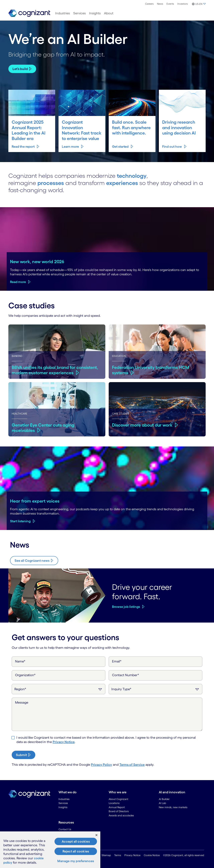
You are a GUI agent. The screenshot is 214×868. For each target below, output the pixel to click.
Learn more (70, 147)
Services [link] (63, 803)
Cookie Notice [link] (152, 855)
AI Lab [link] (162, 803)
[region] (50, 850)
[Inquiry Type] (155, 689)
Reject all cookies (76, 851)
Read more (18, 282)
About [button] (109, 13)
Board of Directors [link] (119, 811)
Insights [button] (95, 13)
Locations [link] (114, 803)
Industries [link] (64, 799)
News (160, 4)
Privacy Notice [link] (132, 855)
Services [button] (79, 13)
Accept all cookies (76, 841)
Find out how (172, 147)
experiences (124, 183)
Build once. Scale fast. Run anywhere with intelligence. (132, 127)
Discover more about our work (143, 425)
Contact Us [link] (65, 829)
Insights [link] (63, 807)
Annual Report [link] (117, 807)
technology (132, 176)
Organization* (25, 675)
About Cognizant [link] (118, 799)
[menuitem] (149, 4)
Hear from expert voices (35, 501)
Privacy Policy (101, 765)
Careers (149, 4)
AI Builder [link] (164, 799)
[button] (198, 4)
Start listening (20, 521)
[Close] (96, 835)
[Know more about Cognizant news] (34, 561)
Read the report (23, 147)
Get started (120, 147)
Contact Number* (126, 675)
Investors (183, 4)
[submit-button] (23, 755)
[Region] (59, 689)
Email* (117, 661)
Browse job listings (126, 607)
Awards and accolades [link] (121, 815)
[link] (29, 13)
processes (51, 183)
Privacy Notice (64, 742)
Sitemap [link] (106, 855)
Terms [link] (118, 855)
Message (22, 702)
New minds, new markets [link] (173, 807)
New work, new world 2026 (37, 261)
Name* (20, 661)
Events (170, 4)
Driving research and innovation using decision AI (180, 127)
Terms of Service (132, 765)
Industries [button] (63, 13)
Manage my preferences (76, 861)
